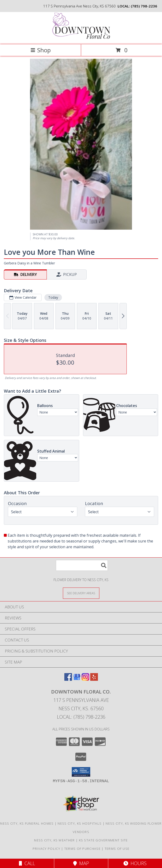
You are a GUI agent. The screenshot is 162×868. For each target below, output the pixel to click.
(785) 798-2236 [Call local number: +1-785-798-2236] (144, 6)
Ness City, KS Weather (54, 840)
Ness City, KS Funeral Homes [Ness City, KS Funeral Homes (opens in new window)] (27, 823)
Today (53, 297)
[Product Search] (82, 565)
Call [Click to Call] (27, 863)
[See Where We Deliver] (81, 593)
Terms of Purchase (82, 849)
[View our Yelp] (94, 679)
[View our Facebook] (68, 679)
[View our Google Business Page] (77, 679)
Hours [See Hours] (135, 863)
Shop (41, 50)
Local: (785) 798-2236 (81, 717)
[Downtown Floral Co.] (81, 38)
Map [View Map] (81, 863)
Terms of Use (117, 849)
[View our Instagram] (85, 679)
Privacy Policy (46, 849)
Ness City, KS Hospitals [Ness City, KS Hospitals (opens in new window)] (80, 823)
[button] (81, 772)
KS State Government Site (103, 840)
